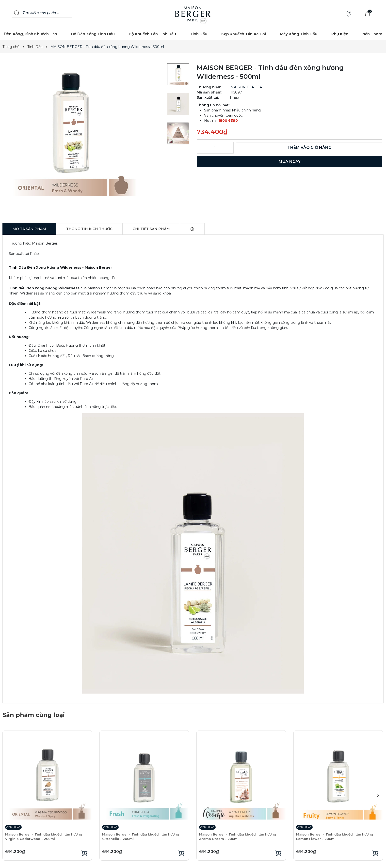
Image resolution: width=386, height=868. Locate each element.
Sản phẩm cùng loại (34, 715)
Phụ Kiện (340, 34)
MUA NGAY (290, 162)
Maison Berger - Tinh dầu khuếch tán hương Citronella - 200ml (141, 837)
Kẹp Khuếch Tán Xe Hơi (244, 34)
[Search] (17, 13)
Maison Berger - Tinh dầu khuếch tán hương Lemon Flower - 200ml (335, 837)
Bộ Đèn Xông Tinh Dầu (93, 34)
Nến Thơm (372, 34)
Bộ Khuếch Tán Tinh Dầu (152, 34)
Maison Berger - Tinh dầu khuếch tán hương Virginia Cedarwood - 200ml (44, 837)
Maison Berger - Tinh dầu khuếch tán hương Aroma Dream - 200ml (238, 837)
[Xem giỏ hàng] (368, 14)
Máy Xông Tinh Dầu (299, 34)
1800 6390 (228, 121)
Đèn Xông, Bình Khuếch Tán (30, 34)
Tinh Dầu (199, 34)
